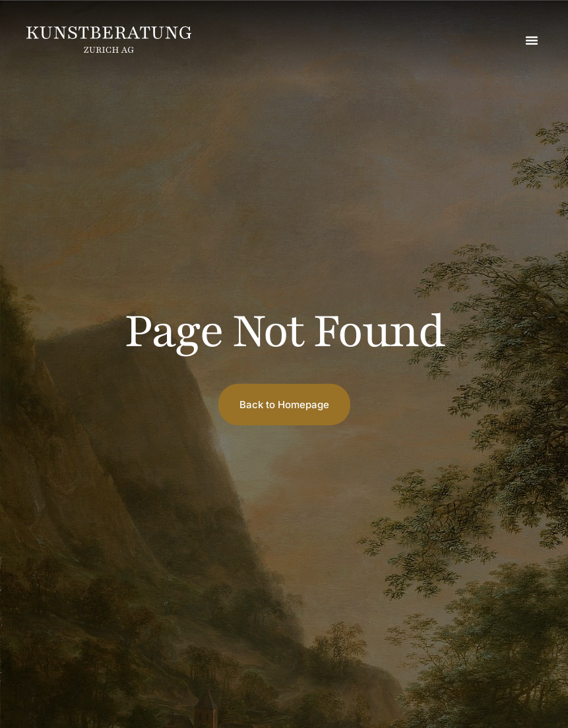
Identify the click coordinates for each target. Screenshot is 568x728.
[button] (532, 40)
